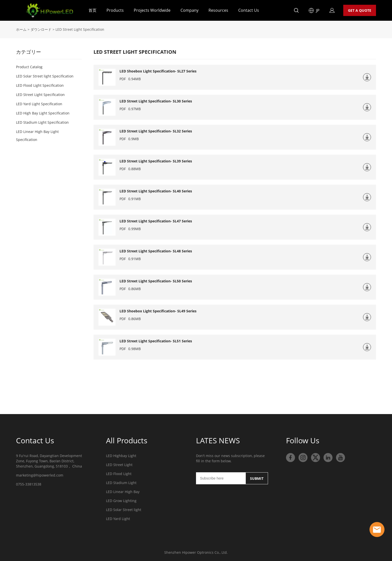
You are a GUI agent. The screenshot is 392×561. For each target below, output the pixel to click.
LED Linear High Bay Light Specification (37, 136)
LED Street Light (119, 465)
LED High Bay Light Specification (43, 113)
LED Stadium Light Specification (42, 122)
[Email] (221, 478)
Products (115, 10)
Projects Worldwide (152, 10)
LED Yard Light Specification (39, 104)
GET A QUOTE (360, 10)
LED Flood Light (119, 474)
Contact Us (249, 10)
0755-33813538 (29, 484)
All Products (127, 440)
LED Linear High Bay (123, 492)
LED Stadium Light (121, 483)
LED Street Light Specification (40, 95)
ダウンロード (41, 29)
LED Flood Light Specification (40, 85)
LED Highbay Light (121, 456)
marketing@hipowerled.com (40, 475)
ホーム (21, 29)
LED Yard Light (118, 519)
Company (189, 10)
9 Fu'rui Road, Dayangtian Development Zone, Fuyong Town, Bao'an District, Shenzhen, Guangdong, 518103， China (49, 461)
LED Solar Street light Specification (45, 76)
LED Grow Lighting (121, 501)
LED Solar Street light (124, 510)
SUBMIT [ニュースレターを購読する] (257, 478)
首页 (92, 10)
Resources (218, 10)
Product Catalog (29, 67)
